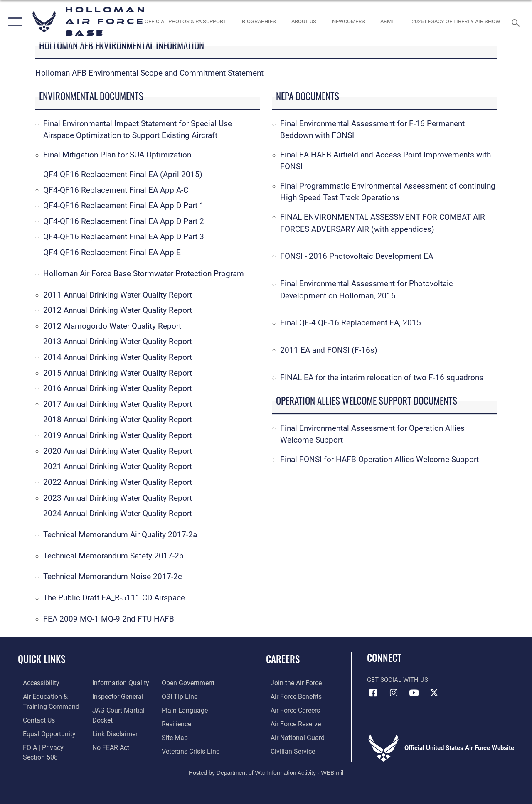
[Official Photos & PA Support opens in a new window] (185, 22)
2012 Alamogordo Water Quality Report (112, 326)
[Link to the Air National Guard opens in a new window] (292, 736)
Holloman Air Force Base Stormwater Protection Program (144, 274)
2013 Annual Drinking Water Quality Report (118, 342)
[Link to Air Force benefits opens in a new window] (291, 696)
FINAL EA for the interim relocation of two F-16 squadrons (382, 378)
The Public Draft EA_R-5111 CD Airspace (114, 598)
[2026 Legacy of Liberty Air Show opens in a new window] (456, 22)
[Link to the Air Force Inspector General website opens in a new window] (115, 696)
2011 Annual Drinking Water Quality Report (118, 295)
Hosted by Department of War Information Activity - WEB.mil (266, 770)
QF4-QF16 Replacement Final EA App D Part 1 (124, 206)
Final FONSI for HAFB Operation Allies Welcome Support (379, 460)
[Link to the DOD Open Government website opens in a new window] (188, 683)
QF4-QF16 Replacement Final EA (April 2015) (123, 175)
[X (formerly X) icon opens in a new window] (434, 693)
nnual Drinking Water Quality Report (131, 451)
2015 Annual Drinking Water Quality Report (118, 373)
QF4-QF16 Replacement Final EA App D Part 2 (124, 221)
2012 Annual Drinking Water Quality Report (118, 310)
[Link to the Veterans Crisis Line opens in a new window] (191, 749)
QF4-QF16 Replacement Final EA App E (112, 253)
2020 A (56, 451)
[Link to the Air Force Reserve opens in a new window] (291, 723)
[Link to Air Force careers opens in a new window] (290, 709)
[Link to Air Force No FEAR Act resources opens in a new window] (109, 745)
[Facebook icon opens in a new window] (373, 693)
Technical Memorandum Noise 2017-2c (113, 577)
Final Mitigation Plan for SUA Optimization (117, 155)
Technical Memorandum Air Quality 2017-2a (120, 535)
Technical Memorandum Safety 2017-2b (113, 556)
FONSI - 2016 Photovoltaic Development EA (357, 256)
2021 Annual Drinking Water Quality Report (118, 467)
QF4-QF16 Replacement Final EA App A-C (116, 190)
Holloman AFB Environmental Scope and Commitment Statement (149, 73)
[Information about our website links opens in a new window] (112, 732)
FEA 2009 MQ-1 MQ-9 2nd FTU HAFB (109, 619)
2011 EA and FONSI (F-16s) (329, 350)
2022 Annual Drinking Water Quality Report (118, 482)
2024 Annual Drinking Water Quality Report (118, 514)
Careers (283, 659)
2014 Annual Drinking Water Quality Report (118, 357)
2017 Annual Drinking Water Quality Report (118, 404)
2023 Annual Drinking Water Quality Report (118, 498)
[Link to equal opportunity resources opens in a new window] (43, 732)
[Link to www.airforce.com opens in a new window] (291, 683)
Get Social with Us (398, 680)
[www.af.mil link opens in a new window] (388, 22)
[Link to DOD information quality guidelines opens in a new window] (117, 683)
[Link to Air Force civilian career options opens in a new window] (287, 749)
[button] (14, 22)
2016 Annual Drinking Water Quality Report (118, 388)
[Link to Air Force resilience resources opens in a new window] (178, 723)
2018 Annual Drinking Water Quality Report (118, 420)
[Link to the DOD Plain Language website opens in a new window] (184, 709)
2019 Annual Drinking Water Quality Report (118, 435)
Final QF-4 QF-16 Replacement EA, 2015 (351, 323)
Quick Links (42, 659)
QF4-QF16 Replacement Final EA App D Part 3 (124, 237)
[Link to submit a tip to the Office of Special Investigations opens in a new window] (180, 696)
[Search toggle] (517, 22)
